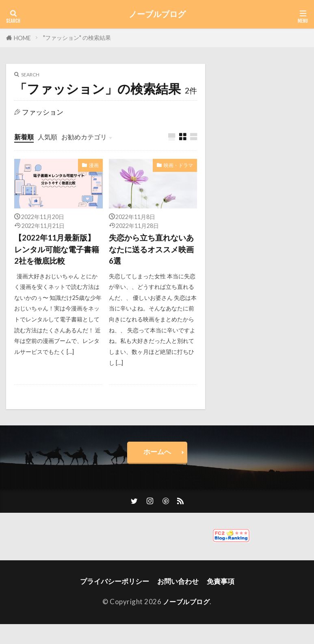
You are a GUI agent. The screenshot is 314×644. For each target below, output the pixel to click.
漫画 (94, 166)
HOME (22, 38)
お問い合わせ (178, 583)
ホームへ (157, 453)
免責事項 (221, 583)
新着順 (25, 137)
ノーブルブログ (157, 14)
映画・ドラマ (178, 166)
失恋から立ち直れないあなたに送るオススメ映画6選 (151, 250)
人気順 (49, 137)
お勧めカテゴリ (88, 137)
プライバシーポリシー (115, 583)
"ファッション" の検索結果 (77, 38)
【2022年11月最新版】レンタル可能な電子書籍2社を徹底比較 (57, 250)
